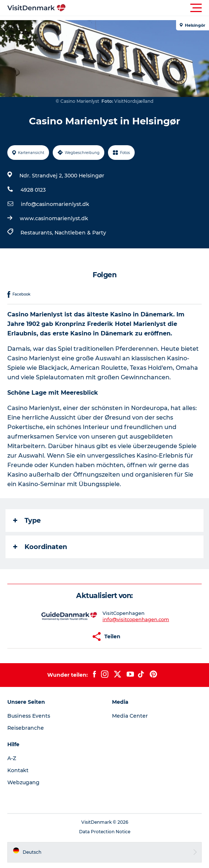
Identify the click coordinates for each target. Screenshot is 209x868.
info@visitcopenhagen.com (136, 619)
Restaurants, (38, 233)
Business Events (29, 716)
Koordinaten (40, 547)
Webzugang (23, 782)
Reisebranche (26, 728)
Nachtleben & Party (80, 233)
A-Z (12, 758)
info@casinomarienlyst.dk (55, 204)
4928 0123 (33, 190)
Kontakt (18, 770)
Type (27, 521)
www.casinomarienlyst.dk (54, 218)
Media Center (130, 716)
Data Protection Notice (105, 832)
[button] (137, 8)
